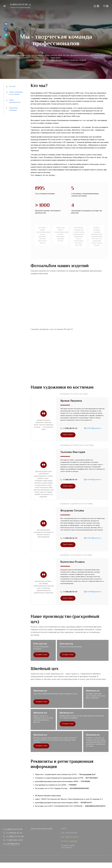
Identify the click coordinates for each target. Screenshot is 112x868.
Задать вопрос (68, 435)
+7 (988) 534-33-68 (15, 837)
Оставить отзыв (41, 655)
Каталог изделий (69, 841)
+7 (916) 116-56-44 (70, 428)
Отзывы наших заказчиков (68, 847)
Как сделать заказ (70, 837)
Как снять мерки (69, 833)
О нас (64, 829)
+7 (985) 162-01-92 (14, 840)
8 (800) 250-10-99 (19, 5)
